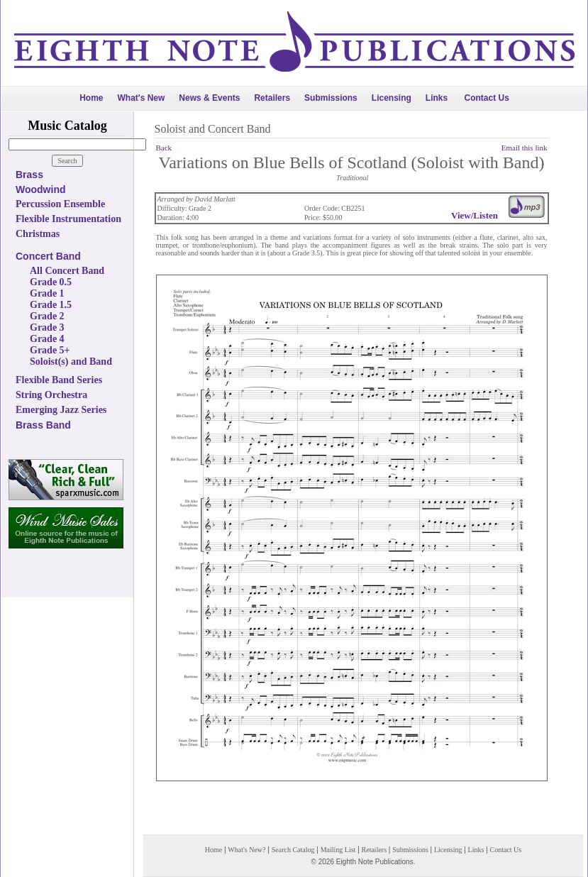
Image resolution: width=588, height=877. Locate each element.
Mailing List (338, 850)
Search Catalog (293, 850)
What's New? (246, 850)
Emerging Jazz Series (61, 410)
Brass (29, 175)
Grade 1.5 (51, 305)
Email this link (525, 148)
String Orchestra (51, 395)
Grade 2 (47, 316)
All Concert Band (67, 271)
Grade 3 (47, 327)
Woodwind (41, 189)
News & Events (209, 98)
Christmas (38, 234)
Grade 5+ (50, 350)
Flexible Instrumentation (68, 219)
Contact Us (487, 98)
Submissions (331, 98)
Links (437, 98)
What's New (141, 98)
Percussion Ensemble (60, 204)
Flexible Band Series (59, 380)
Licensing (392, 98)
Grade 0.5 (51, 282)
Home (91, 98)
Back (164, 148)
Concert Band (48, 256)
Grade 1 (47, 293)
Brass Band (43, 425)
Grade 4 (47, 339)
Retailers (272, 98)
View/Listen (475, 215)
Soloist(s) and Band (71, 362)
